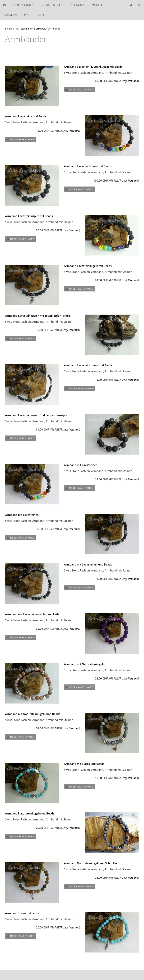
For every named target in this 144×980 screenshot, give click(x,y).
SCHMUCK (40, 29)
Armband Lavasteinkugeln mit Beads (88, 166)
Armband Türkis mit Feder (22, 913)
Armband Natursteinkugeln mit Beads (30, 813)
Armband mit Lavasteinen (81, 465)
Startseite (26, 29)
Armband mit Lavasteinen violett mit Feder (33, 614)
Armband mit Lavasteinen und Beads (88, 564)
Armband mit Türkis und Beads (84, 764)
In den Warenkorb (81, 90)
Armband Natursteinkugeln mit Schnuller (91, 863)
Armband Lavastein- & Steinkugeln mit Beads (93, 67)
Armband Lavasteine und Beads (26, 116)
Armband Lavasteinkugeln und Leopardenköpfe (36, 415)
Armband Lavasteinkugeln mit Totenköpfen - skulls (38, 316)
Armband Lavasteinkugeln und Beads (88, 365)
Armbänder (55, 29)
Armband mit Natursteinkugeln (84, 664)
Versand (133, 81)
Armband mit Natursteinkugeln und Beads (33, 714)
